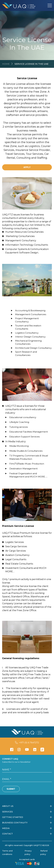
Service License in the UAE (31, 64)
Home (6, 64)
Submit (11, 789)
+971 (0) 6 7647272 (29, 743)
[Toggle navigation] (50, 5)
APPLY (27, 167)
